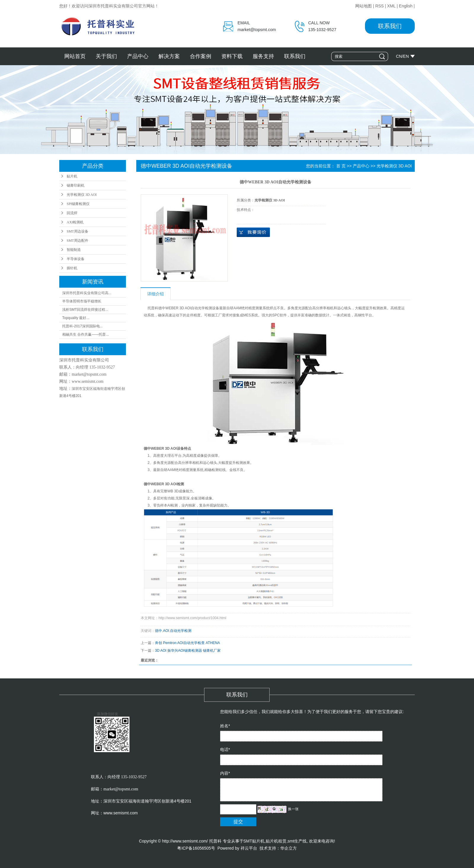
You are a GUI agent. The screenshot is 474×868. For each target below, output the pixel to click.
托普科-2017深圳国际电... (83, 326)
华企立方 (289, 848)
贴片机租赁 (276, 841)
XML (391, 6)
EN (406, 56)
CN (399, 56)
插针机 (72, 268)
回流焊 (72, 213)
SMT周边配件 (77, 241)
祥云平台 (249, 848)
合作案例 (201, 56)
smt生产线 (297, 841)
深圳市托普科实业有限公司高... (87, 293)
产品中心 (138, 56)
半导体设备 (76, 259)
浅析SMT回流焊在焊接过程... (85, 310)
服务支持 (263, 56)
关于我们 (106, 56)
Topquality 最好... (76, 318)
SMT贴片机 (254, 841)
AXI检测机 (75, 222)
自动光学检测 (181, 631)
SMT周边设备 (77, 231)
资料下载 (232, 56)
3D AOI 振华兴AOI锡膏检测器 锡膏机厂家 (188, 651)
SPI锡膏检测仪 (78, 204)
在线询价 (253, 232)
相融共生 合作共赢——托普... (85, 334)
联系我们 (390, 26)
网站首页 (75, 56)
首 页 (341, 166)
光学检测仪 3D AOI (82, 195)
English (406, 6)
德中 (158, 631)
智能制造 (74, 250)
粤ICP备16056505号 (196, 848)
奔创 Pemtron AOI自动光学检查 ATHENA (187, 643)
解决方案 (169, 56)
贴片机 (72, 176)
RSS (380, 6)
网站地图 (363, 6)
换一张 (293, 809)
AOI (166, 631)
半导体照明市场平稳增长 (82, 301)
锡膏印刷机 (76, 185)
